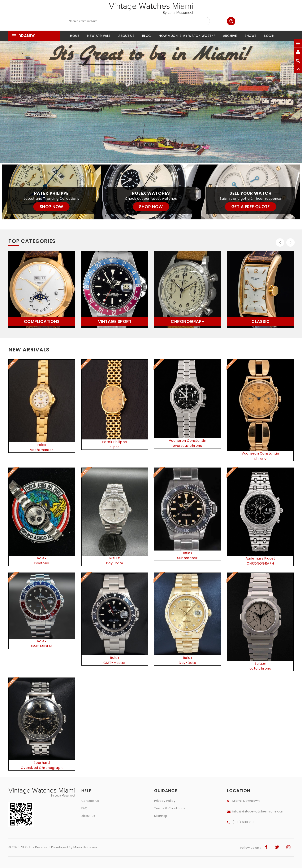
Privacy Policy (165, 801)
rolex (42, 445)
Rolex (42, 558)
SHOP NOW (51, 207)
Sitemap (161, 816)
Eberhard (42, 763)
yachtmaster (42, 450)
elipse (115, 447)
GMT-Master (115, 663)
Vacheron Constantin (188, 441)
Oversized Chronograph (42, 768)
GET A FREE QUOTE (251, 207)
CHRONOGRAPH (260, 563)
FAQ (85, 808)
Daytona (42, 563)
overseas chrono (188, 446)
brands (24, 36)
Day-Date (115, 563)
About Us (88, 816)
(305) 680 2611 (243, 822)
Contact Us (90, 801)
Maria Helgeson (85, 847)
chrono (260, 458)
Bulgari (260, 663)
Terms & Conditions (170, 808)
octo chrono (260, 668)
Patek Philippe (115, 442)
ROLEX (115, 558)
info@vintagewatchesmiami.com (258, 811)
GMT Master (42, 646)
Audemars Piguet (260, 558)
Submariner (187, 558)
